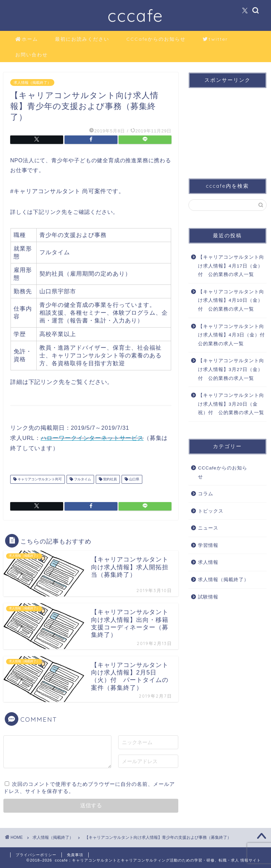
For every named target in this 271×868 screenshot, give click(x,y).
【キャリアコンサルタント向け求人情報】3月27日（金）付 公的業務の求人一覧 (231, 369)
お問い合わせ (32, 55)
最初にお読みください (82, 39)
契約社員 (110, 479)
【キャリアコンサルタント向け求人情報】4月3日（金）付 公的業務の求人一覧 (232, 335)
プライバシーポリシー (36, 855)
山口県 (134, 479)
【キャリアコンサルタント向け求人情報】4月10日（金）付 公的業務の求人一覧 (231, 300)
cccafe (135, 15)
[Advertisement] (226, 127)
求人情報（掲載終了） (32, 82)
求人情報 (208, 562)
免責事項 (75, 855)
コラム (206, 494)
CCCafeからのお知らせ (156, 39)
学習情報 (208, 545)
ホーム (27, 39)
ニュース (208, 528)
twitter (215, 39)
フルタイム (82, 479)
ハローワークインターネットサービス (92, 438)
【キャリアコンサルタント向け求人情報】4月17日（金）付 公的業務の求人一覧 (231, 266)
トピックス (211, 511)
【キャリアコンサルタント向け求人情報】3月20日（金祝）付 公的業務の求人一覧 (231, 404)
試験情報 (208, 597)
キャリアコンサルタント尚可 (39, 479)
